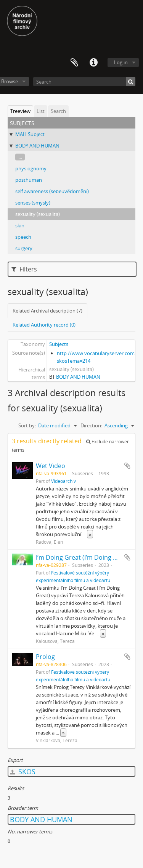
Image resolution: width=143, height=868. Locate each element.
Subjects (59, 344)
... (20, 157)
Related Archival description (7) (47, 311)
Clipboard (74, 63)
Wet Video (51, 466)
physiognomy (31, 168)
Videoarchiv (63, 481)
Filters (24, 269)
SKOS (23, 771)
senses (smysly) (33, 203)
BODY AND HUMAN (37, 146)
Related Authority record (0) (44, 325)
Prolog (45, 657)
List (41, 111)
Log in (121, 62)
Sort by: (27, 425)
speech (23, 237)
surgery (24, 248)
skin (20, 225)
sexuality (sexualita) (38, 214)
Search (58, 111)
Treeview (20, 111)
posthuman (29, 180)
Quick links (93, 63)
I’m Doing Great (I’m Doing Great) (84, 557)
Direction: (91, 425)
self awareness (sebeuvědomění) (52, 191)
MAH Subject (30, 134)
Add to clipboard (127, 466)
